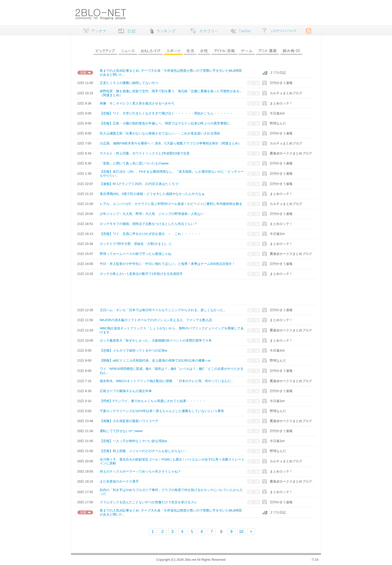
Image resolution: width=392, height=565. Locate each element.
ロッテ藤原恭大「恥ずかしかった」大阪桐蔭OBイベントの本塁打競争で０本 (156, 340)
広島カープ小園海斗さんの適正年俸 (126, 391)
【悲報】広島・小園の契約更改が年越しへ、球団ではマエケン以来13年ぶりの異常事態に (165, 123)
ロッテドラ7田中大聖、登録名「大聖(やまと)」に (136, 244)
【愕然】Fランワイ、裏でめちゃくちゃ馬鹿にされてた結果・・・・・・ (153, 401)
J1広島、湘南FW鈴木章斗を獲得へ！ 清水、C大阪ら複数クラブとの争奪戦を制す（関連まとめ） (171, 143)
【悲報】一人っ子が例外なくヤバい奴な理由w (133, 441)
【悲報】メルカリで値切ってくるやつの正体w (133, 350)
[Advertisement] (191, 292)
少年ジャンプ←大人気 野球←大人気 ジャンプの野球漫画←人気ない (152, 214)
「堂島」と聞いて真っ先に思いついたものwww (134, 163)
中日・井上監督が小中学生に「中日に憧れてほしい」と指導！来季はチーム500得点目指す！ (167, 264)
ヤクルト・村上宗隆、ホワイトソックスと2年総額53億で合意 (145, 153)
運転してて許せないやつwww (121, 431)
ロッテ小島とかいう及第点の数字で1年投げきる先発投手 (141, 274)
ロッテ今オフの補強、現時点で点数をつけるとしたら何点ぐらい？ (148, 224)
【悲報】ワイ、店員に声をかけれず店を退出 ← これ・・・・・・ (150, 234)
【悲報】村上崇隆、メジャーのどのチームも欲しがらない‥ (144, 451)
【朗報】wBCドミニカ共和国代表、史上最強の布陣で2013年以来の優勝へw (155, 360)
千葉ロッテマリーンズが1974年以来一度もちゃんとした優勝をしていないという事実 (162, 411)
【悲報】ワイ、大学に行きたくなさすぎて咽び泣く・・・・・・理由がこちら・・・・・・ (166, 113)
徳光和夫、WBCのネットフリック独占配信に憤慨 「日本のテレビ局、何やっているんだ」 (167, 381)
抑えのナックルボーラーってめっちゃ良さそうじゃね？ (140, 471)
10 (241, 532)
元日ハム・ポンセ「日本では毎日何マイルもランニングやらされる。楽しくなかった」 (163, 310)
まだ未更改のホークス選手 (119, 481)
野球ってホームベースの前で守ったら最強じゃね (135, 254)
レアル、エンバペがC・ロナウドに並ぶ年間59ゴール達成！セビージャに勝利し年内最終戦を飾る (171, 204)
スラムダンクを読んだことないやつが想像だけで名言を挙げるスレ (148, 502)
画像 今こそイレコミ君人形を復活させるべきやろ (137, 103)
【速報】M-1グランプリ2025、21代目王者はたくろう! (139, 184)
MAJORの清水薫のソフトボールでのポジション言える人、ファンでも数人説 (156, 320)
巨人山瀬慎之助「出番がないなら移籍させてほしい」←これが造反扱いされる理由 (160, 133)
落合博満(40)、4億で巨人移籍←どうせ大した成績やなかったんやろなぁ (152, 194)
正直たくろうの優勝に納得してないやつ (129, 83)
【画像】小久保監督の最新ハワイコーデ (129, 421)
